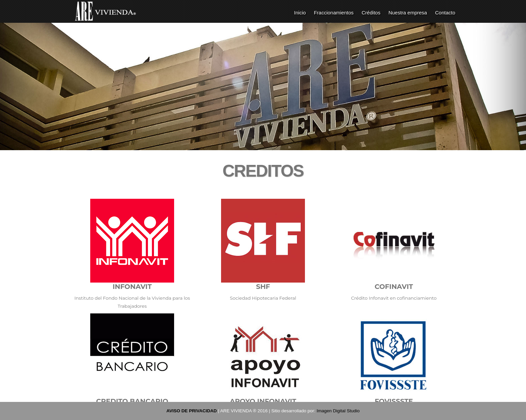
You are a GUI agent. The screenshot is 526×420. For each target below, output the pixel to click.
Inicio (300, 13)
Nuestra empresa (408, 13)
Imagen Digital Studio (338, 411)
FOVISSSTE (394, 401)
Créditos (371, 13)
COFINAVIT (394, 287)
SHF (263, 287)
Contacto (445, 13)
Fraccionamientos (334, 13)
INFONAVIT (132, 287)
